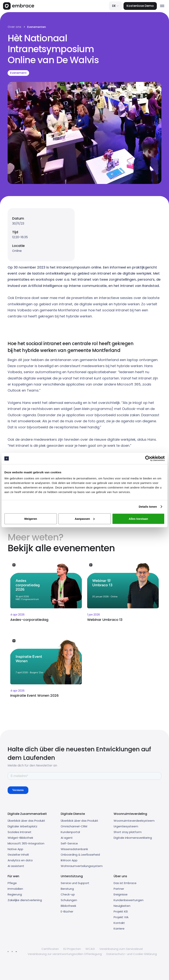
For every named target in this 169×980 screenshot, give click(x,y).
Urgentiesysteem (126, 826)
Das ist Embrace (125, 883)
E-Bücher (67, 911)
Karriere (119, 929)
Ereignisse (121, 894)
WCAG (90, 949)
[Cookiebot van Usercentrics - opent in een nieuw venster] (148, 459)
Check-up (68, 894)
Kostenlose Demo (140, 6)
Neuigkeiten (122, 906)
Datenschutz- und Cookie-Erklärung (132, 954)
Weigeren (31, 519)
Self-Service (69, 843)
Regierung (15, 894)
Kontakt (119, 923)
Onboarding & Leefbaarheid (80, 855)
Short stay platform (128, 832)
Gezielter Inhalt (18, 855)
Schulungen (69, 900)
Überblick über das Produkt (26, 821)
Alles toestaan (138, 519)
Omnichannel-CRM (74, 826)
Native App (15, 849)
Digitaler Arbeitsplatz (22, 826)
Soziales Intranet (20, 832)
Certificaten (50, 949)
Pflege (12, 883)
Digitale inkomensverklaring (133, 838)
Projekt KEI (121, 911)
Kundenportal (70, 832)
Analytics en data (20, 860)
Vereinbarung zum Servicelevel (121, 949)
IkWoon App (69, 860)
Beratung (67, 889)
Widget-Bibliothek (20, 838)
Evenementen (37, 27)
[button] (115, 6)
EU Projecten (72, 949)
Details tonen (148, 507)
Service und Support (75, 883)
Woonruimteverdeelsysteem (134, 821)
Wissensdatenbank (74, 849)
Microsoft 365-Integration (26, 843)
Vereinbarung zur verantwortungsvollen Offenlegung (65, 954)
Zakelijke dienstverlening (25, 900)
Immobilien (15, 889)
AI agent (67, 838)
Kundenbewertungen (129, 900)
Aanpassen (85, 519)
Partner (119, 889)
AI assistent (16, 866)
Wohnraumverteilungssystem (82, 866)
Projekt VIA (121, 917)
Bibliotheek (68, 906)
